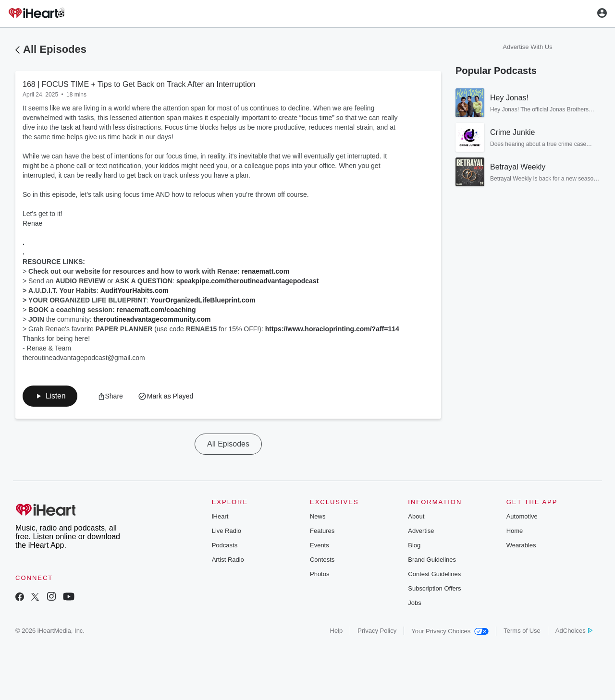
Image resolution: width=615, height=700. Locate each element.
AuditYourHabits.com (135, 290)
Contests (322, 560)
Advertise (421, 531)
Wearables (521, 545)
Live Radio (227, 531)
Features (322, 531)
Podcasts (225, 545)
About (416, 516)
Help (337, 631)
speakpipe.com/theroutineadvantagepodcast (247, 281)
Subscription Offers (434, 588)
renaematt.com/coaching (156, 310)
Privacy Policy (377, 631)
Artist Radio (228, 560)
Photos (320, 574)
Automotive (522, 516)
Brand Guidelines (432, 560)
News (318, 516)
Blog (414, 545)
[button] (50, 396)
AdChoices (574, 631)
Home (515, 531)
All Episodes (55, 49)
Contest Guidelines (434, 574)
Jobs (414, 603)
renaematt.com (266, 271)
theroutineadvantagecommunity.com (152, 319)
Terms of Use (522, 631)
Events (320, 545)
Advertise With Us (527, 47)
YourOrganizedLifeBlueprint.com (203, 300)
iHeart (220, 516)
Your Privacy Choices (450, 631)
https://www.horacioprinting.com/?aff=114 (332, 329)
